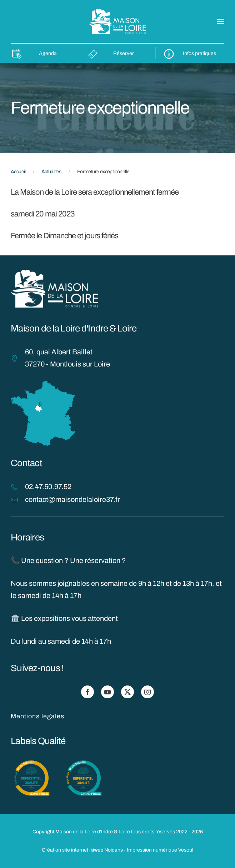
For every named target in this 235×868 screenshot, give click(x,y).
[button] (221, 21)
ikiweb (96, 850)
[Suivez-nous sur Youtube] (107, 692)
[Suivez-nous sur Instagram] (147, 692)
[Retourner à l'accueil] (117, 21)
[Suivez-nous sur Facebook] (87, 692)
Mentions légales (37, 716)
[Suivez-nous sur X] (127, 692)
